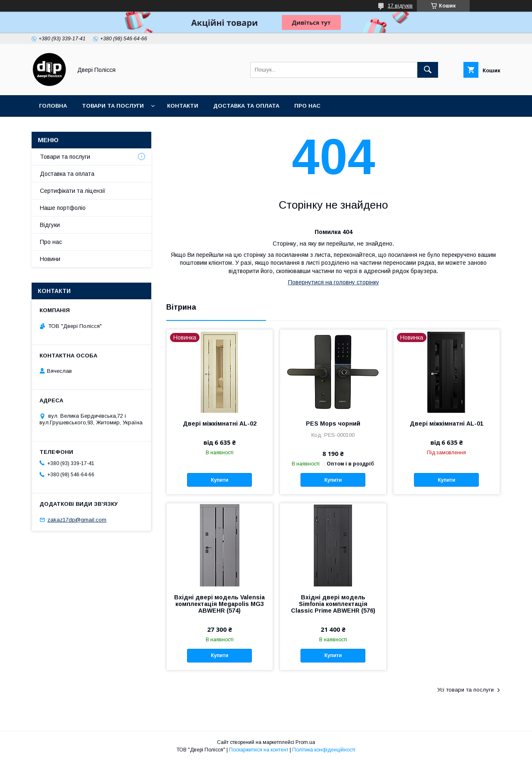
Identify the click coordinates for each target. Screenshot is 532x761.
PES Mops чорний (333, 424)
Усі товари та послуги (465, 690)
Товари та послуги (113, 106)
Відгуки (50, 225)
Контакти (183, 106)
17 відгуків (400, 6)
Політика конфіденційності (324, 750)
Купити (219, 480)
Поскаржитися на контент (259, 750)
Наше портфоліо (63, 208)
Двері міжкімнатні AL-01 (447, 424)
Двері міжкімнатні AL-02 (220, 424)
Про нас (307, 106)
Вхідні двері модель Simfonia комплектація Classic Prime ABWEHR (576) (333, 604)
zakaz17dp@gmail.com (77, 520)
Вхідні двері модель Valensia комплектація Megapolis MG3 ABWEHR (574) (219, 604)
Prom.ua (305, 742)
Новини (50, 259)
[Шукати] (428, 70)
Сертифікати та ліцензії (73, 191)
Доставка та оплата (246, 106)
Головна (53, 106)
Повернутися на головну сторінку (334, 282)
